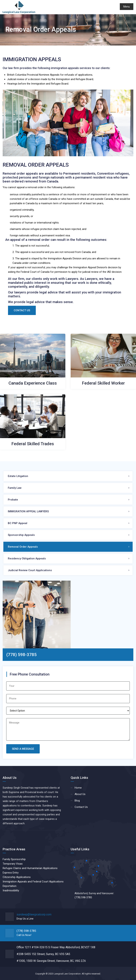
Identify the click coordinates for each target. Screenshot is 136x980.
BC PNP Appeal (18, 523)
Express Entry (11, 873)
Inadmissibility (11, 890)
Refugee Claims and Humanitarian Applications (30, 868)
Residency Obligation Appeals (27, 558)
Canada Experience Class (33, 383)
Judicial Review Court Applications (30, 570)
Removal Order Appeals (23, 547)
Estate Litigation (18, 476)
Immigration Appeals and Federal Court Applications (33, 882)
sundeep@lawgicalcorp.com (34, 914)
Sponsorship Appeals (21, 535)
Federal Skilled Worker (103, 383)
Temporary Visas (13, 864)
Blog (77, 801)
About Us (80, 794)
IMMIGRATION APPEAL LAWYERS (28, 511)
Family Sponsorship (14, 859)
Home (78, 788)
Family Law (15, 488)
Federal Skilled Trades (33, 444)
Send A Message (23, 749)
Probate (13, 500)
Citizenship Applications (17, 877)
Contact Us (22, 310)
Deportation (10, 886)
